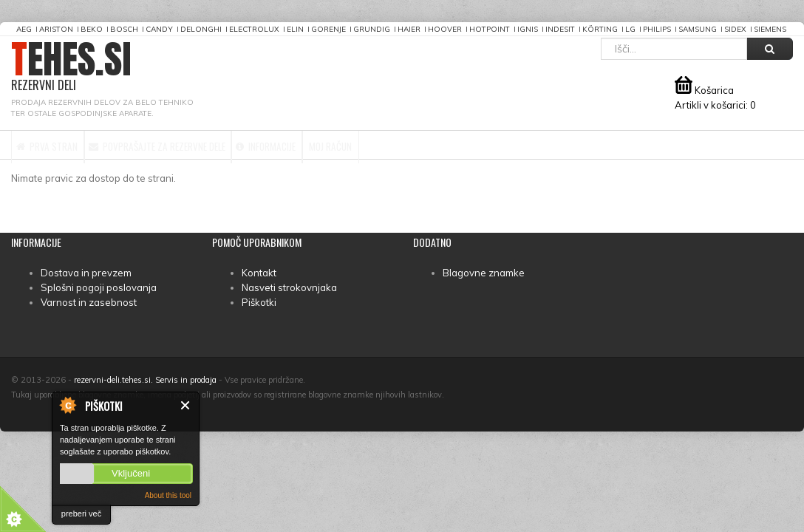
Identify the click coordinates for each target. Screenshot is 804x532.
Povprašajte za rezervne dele (209, 145)
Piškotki (259, 302)
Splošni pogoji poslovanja (99, 287)
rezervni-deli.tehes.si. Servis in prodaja (145, 380)
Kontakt (259, 273)
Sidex (735, 29)
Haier (409, 29)
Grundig (372, 29)
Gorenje (328, 29)
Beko (92, 29)
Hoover (445, 29)
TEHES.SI (71, 67)
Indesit (560, 29)
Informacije (357, 145)
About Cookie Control (67, 405)
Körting (600, 29)
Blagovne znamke (484, 273)
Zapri (186, 405)
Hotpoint (490, 29)
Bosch (124, 29)
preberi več (81, 514)
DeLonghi (201, 29)
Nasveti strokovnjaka (289, 287)
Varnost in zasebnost (89, 302)
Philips (657, 29)
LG (630, 29)
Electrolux (254, 29)
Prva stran (61, 145)
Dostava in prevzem (86, 273)
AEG (24, 29)
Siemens (770, 29)
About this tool (168, 495)
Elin (295, 29)
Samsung (698, 29)
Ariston (56, 29)
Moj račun (450, 145)
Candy (159, 29)
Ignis (528, 29)
